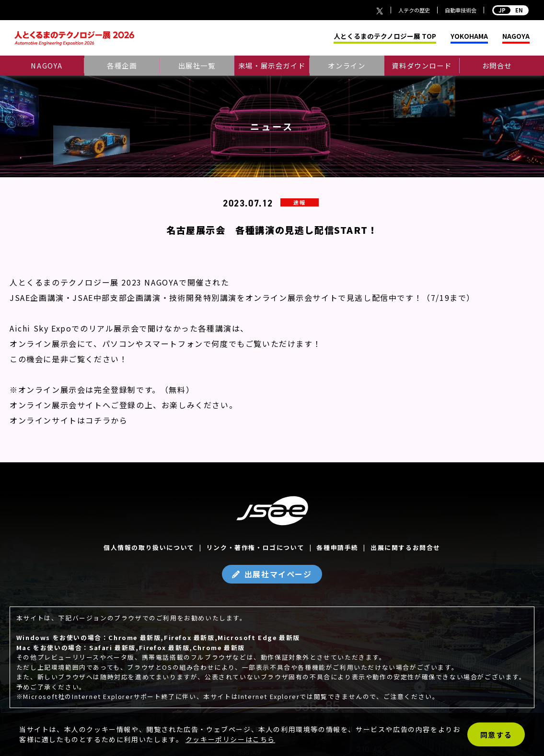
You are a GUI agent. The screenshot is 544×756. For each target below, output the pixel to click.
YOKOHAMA (469, 36)
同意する (496, 735)
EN (510, 10)
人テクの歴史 (414, 10)
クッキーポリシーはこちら (230, 739)
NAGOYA (516, 36)
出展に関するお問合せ (405, 547)
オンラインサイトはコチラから (69, 420)
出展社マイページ (278, 574)
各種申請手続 (337, 547)
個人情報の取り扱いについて (149, 547)
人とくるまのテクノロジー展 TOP (385, 36)
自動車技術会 (461, 10)
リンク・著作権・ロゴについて (255, 547)
